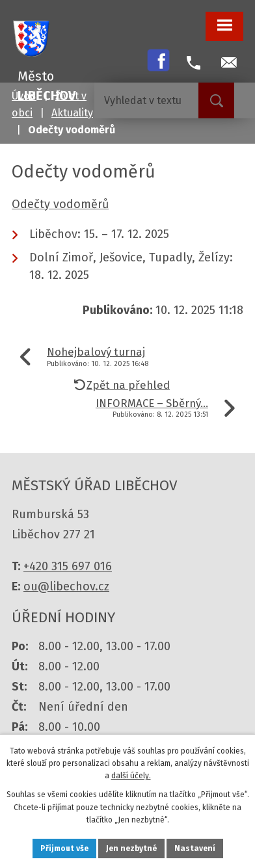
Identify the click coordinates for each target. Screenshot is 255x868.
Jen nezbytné (131, 848)
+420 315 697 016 (68, 566)
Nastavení (195, 848)
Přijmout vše (64, 848)
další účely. (131, 776)
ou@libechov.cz (66, 586)
